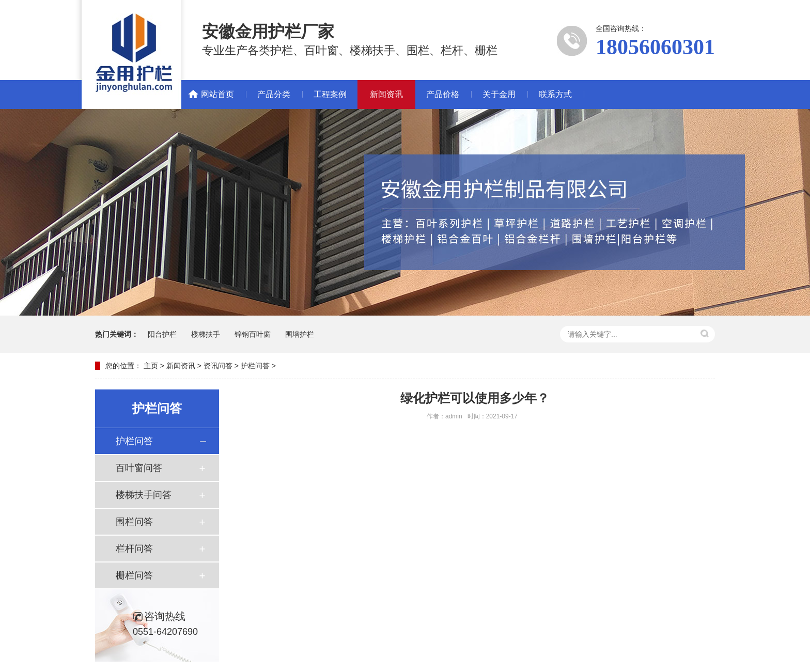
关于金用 (499, 94)
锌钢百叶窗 (253, 334)
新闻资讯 (386, 94)
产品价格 (443, 94)
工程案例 (330, 94)
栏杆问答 (134, 549)
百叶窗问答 (139, 468)
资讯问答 (218, 366)
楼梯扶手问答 (144, 495)
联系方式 (555, 94)
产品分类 (274, 94)
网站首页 (217, 94)
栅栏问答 (134, 575)
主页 (151, 366)
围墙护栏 (300, 334)
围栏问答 (134, 522)
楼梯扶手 (206, 334)
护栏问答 (255, 366)
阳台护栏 (162, 334)
